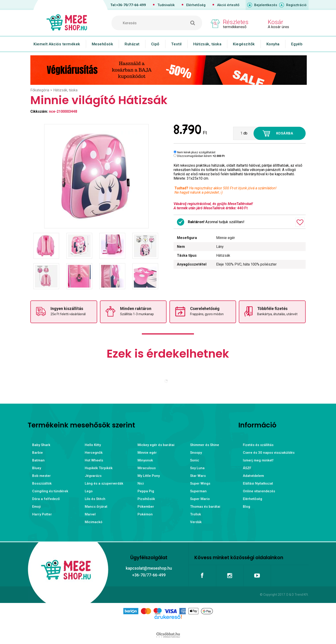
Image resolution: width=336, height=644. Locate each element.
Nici (141, 483)
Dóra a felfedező (46, 499)
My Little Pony (149, 476)
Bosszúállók (42, 483)
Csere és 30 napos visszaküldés (269, 453)
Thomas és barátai (205, 507)
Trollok (196, 514)
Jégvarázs (93, 476)
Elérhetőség (196, 5)
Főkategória (40, 90)
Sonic (195, 460)
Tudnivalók (166, 5)
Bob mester (41, 476)
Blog (247, 507)
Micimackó (94, 522)
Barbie (37, 453)
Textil (176, 44)
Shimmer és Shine (205, 445)
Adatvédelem (253, 476)
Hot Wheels (94, 460)
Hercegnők (94, 453)
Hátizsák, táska (207, 44)
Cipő (155, 44)
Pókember (146, 507)
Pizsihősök (146, 499)
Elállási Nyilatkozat (258, 483)
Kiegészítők (244, 44)
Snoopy (196, 453)
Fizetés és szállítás (258, 445)
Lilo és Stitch (95, 499)
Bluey (37, 468)
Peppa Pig (146, 491)
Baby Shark (41, 445)
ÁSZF (247, 468)
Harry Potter (42, 514)
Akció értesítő (228, 5)
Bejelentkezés (266, 5)
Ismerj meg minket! (258, 460)
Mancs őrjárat (96, 507)
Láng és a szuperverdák (104, 483)
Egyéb (297, 44)
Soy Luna (197, 468)
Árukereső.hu (168, 624)
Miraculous (147, 468)
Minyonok (145, 460)
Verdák (196, 522)
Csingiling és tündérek (50, 491)
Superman (198, 491)
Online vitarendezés (259, 491)
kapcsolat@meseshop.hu (149, 568)
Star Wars (198, 476)
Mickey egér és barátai (156, 445)
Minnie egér (147, 453)
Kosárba (285, 133)
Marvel (90, 514)
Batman (38, 460)
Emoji (36, 507)
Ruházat (132, 44)
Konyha (273, 44)
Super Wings (200, 483)
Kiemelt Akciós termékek (57, 44)
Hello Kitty (93, 445)
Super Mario (200, 499)
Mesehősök (103, 44)
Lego (89, 491)
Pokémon (145, 514)
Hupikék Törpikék (99, 468)
